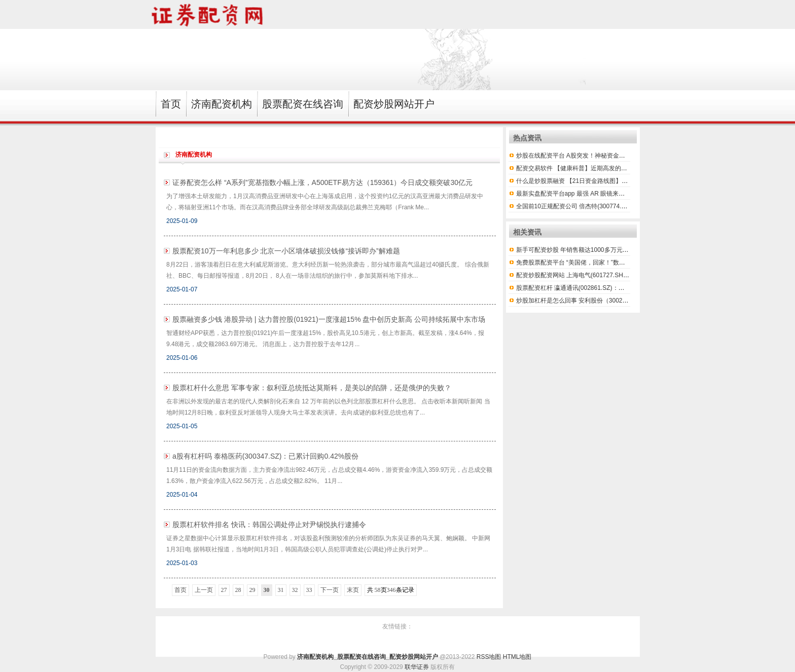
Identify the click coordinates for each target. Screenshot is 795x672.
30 (267, 590)
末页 (353, 590)
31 (281, 590)
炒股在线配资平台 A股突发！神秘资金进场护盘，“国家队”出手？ (603, 156)
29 (252, 590)
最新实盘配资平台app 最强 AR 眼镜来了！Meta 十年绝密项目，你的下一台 (618, 194)
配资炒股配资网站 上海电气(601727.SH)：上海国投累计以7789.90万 (609, 275)
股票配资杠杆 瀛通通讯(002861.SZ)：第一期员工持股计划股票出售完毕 (613, 288)
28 (238, 590)
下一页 (330, 590)
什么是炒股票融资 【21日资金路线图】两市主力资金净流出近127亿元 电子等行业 (627, 181)
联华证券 (417, 667)
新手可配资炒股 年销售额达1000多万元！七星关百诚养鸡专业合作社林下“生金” (623, 250)
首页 (180, 590)
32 (295, 590)
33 (309, 590)
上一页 (204, 590)
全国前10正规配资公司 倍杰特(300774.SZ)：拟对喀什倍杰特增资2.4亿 (611, 206)
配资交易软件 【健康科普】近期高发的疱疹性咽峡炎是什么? (598, 168)
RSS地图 (489, 657)
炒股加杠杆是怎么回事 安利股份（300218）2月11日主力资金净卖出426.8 (616, 301)
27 (224, 590)
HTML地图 (517, 657)
